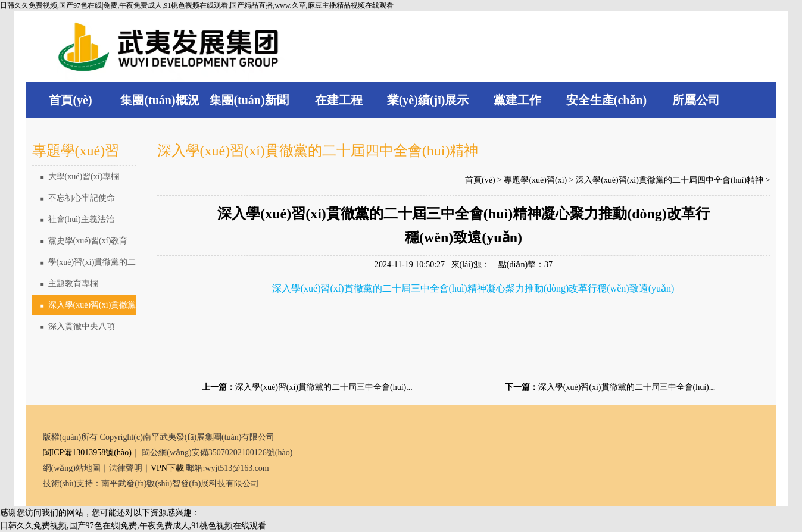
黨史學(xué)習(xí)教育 (84, 241)
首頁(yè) (480, 180)
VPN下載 (167, 468)
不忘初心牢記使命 (78, 198)
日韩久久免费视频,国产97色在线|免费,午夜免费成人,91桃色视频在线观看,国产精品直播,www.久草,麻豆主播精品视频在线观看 (197, 5)
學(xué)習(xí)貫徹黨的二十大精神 (84, 265)
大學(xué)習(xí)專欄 (80, 176)
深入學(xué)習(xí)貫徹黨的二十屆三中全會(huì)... (324, 387)
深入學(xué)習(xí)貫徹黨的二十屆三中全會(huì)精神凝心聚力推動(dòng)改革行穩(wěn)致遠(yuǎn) (473, 288)
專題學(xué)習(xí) (535, 180)
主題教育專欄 (69, 284)
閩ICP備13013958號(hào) (87, 453)
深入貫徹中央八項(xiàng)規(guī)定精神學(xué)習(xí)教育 (82, 330)
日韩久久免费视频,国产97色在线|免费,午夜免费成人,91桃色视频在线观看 (133, 526)
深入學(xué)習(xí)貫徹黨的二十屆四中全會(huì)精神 (84, 308)
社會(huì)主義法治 (77, 219)
